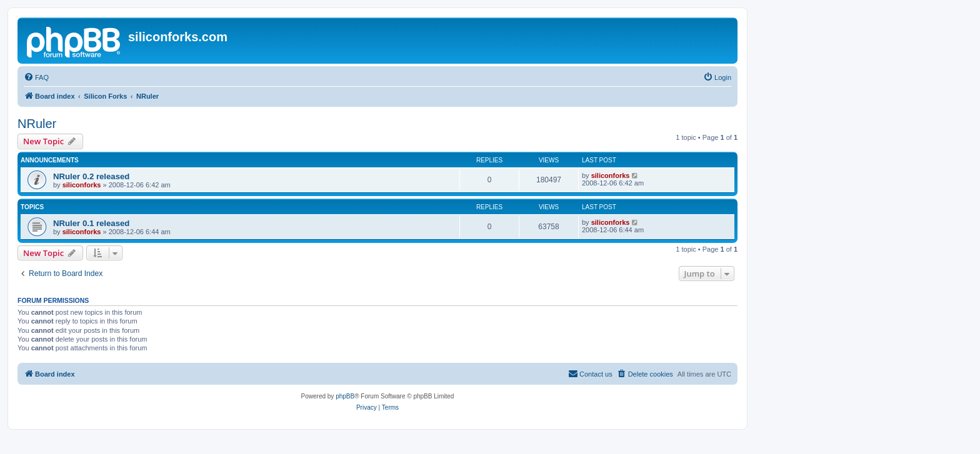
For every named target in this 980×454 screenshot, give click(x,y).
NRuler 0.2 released (91, 176)
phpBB (345, 396)
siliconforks (82, 185)
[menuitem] (36, 77)
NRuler (37, 124)
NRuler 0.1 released (91, 223)
